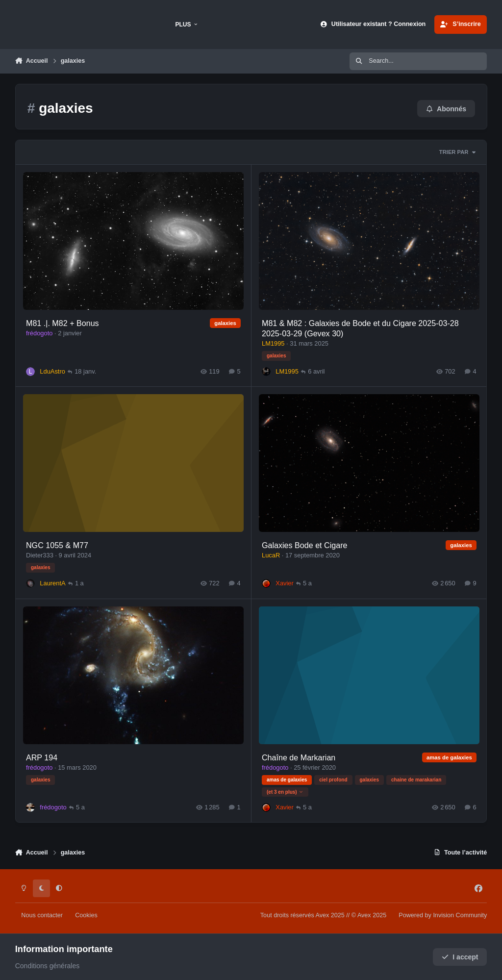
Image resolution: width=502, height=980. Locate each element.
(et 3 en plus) (285, 792)
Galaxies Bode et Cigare (304, 545)
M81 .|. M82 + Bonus (63, 323)
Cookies (86, 915)
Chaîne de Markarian (298, 757)
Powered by (443, 915)
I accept (460, 957)
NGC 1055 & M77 (57, 545)
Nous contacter (42, 915)
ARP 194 (42, 757)
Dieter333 (40, 555)
